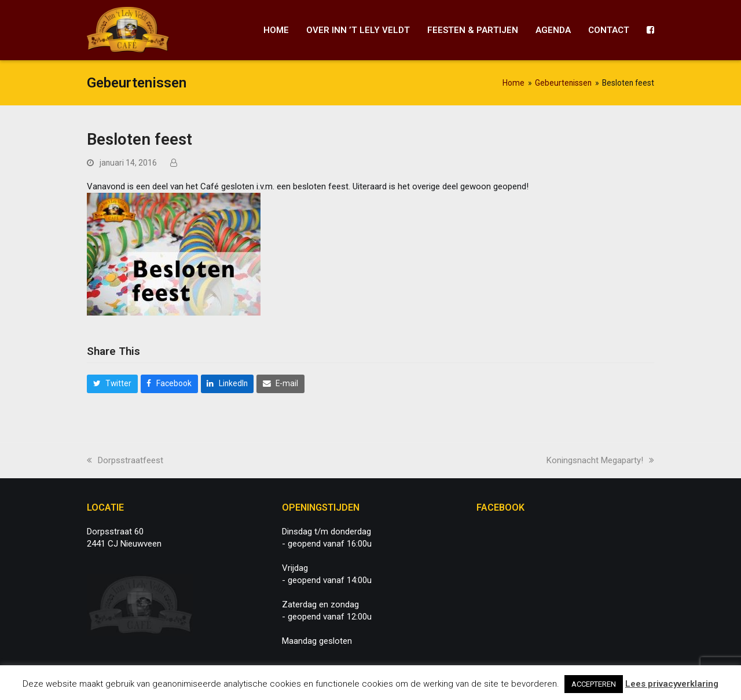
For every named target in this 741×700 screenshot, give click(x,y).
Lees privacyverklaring (672, 684)
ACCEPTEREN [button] (594, 684)
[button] (112, 384)
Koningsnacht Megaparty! (600, 460)
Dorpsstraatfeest (125, 460)
